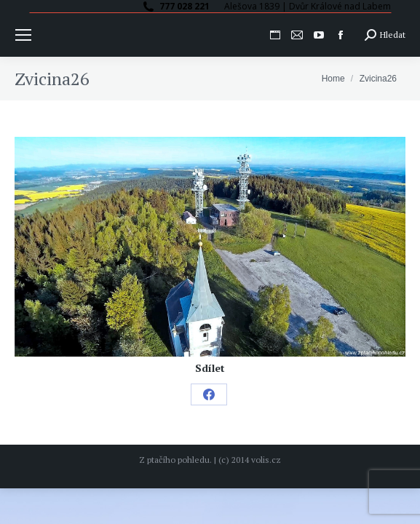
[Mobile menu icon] (23, 35)
